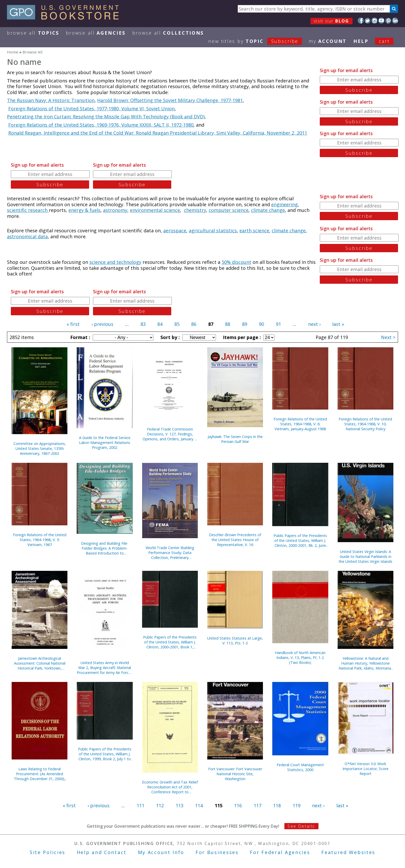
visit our (332, 21)
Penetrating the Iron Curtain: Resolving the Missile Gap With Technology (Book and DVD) (106, 117)
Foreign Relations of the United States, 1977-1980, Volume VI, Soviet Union (91, 109)
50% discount (236, 262)
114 (199, 805)
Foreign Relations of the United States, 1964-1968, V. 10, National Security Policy (365, 424)
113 (180, 805)
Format (80, 337)
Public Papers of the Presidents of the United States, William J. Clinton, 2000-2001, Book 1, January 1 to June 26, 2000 (170, 642)
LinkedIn (395, 21)
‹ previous (102, 324)
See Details (301, 826)
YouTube (381, 21)
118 (277, 805)
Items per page (241, 337)
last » (338, 324)
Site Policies (48, 852)
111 (141, 805)
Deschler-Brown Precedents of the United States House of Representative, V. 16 (235, 540)
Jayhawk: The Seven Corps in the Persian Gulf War (235, 439)
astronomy (115, 210)
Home (13, 52)
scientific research (28, 210)
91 (278, 324)
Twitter (368, 21)
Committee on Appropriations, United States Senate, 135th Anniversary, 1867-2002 (40, 448)
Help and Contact (102, 852)
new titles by (258, 41)
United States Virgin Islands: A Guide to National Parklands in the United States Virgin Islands (365, 556)
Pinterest (388, 21)
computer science (229, 210)
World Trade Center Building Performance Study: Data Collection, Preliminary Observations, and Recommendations (170, 553)
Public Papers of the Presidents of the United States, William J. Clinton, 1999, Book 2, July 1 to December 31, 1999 (105, 754)
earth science (254, 231)
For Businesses (217, 852)
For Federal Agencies (280, 852)
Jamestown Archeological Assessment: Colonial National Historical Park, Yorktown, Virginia (40, 663)
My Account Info (161, 852)
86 (194, 324)
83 (143, 324)
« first (73, 324)
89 (245, 324)
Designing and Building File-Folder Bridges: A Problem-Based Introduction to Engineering (105, 548)
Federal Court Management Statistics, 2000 (300, 767)
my (328, 41)
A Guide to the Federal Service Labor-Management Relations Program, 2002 (105, 443)
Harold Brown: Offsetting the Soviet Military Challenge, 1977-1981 (170, 100)
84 (160, 324)
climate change (268, 210)
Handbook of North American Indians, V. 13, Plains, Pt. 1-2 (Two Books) (300, 658)
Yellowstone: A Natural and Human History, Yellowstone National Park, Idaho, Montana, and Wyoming (365, 663)
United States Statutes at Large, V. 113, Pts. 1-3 (235, 641)
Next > (388, 337)
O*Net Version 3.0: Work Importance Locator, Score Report (365, 769)
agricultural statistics (213, 231)
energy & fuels (84, 210)
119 (297, 805)
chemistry (195, 210)
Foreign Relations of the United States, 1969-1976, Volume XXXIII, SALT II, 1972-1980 (101, 125)
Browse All (33, 33)
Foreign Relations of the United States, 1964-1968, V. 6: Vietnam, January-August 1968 (300, 424)
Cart (384, 41)
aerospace (175, 231)
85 (177, 324)
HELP (361, 41)
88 (228, 324)
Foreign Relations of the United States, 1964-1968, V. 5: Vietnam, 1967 (40, 540)
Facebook (361, 21)
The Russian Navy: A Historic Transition (51, 100)
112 (160, 805)
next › (314, 324)
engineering (285, 204)
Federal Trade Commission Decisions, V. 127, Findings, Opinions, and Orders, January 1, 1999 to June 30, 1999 (170, 434)
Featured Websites (348, 852)
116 (238, 805)
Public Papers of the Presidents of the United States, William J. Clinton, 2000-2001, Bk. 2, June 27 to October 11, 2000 (300, 540)
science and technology (115, 262)
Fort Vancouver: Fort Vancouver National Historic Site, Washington (235, 774)
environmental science (155, 210)
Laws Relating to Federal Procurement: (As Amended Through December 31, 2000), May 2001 (40, 774)
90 (261, 324)
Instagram (374, 21)
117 (258, 805)
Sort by (169, 337)
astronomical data (27, 236)
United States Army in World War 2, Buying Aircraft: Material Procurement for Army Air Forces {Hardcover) (105, 668)
